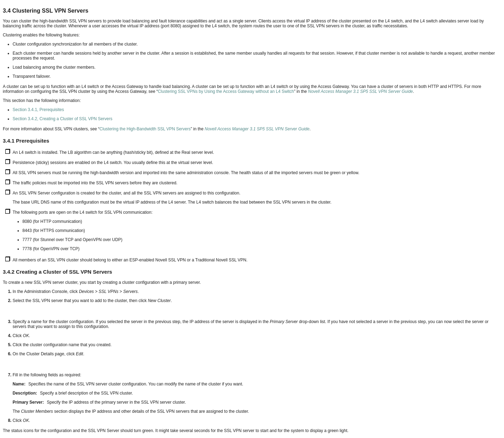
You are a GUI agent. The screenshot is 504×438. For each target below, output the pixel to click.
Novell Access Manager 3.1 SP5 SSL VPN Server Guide (360, 91)
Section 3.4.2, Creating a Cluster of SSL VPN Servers (62, 119)
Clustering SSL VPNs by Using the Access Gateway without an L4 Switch (226, 91)
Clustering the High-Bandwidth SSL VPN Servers (145, 129)
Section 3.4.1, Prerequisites (38, 110)
